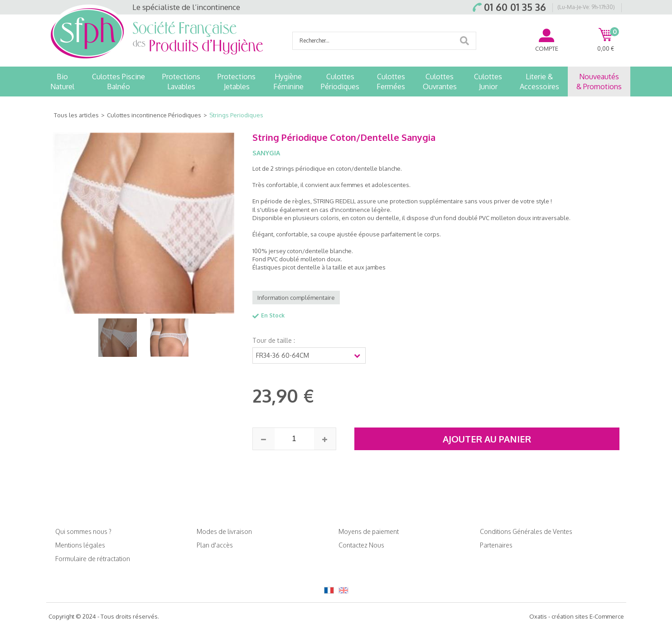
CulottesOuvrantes (440, 82)
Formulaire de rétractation (93, 559)
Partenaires (496, 545)
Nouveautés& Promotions (599, 82)
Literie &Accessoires (539, 82)
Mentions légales (80, 545)
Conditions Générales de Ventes (526, 531)
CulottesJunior (488, 82)
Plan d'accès (215, 545)
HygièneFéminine (288, 82)
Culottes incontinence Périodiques (154, 115)
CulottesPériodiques (340, 82)
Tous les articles (76, 115)
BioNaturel (62, 82)
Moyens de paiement (369, 531)
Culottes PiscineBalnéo (118, 82)
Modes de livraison (224, 531)
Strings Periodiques (236, 115)
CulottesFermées (391, 82)
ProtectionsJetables (237, 82)
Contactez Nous (361, 545)
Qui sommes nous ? (83, 531)
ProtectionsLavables (181, 82)
